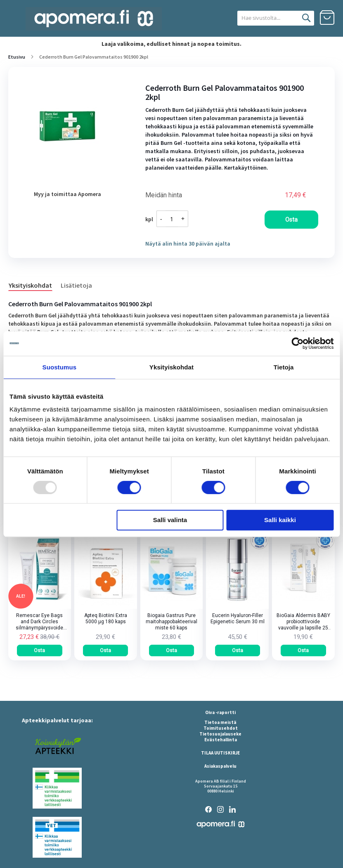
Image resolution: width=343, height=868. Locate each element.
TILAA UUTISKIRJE (220, 753)
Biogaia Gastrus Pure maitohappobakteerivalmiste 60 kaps (171, 622)
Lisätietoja (76, 285)
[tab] (34, 285)
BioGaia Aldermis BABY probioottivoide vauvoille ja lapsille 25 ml (303, 622)
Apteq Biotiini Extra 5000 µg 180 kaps (106, 618)
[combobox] (266, 18)
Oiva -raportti (220, 712)
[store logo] (94, 19)
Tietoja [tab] (284, 367)
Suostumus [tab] (60, 367)
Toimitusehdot (221, 728)
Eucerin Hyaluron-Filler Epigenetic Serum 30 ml (238, 618)
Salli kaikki (280, 520)
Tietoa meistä (220, 722)
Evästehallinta (221, 740)
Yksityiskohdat (30, 285)
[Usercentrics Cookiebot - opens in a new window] (297, 343)
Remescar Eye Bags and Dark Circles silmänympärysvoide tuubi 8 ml (39, 622)
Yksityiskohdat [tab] (171, 367)
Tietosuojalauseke (220, 734)
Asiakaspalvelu (220, 766)
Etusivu (17, 57)
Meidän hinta (164, 195)
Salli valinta (170, 520)
